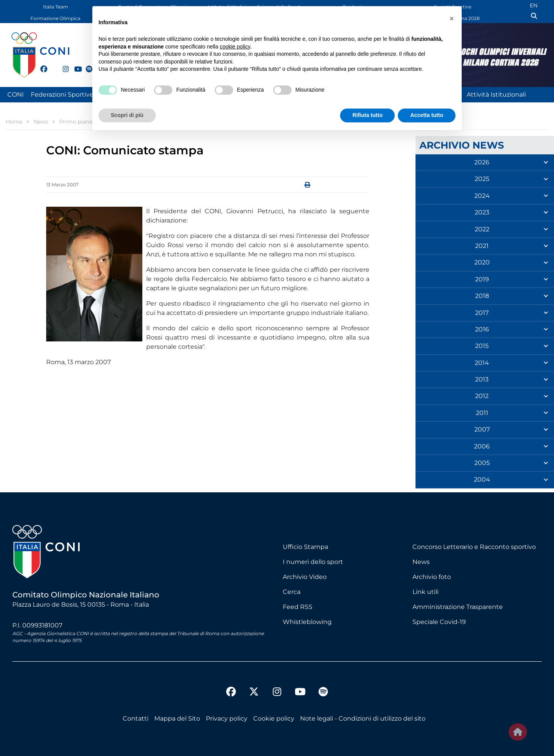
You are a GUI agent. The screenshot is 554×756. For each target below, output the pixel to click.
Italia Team (56, 7)
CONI (16, 94)
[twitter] (52, 68)
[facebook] (40, 65)
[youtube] (74, 65)
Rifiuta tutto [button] (368, 115)
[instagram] (63, 65)
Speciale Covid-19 (439, 622)
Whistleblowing (307, 622)
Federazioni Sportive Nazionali (77, 94)
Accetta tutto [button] (427, 115)
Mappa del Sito (177, 718)
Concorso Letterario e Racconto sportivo (474, 547)
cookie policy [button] (235, 47)
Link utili (426, 592)
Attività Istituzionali (496, 94)
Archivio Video (305, 577)
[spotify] (86, 65)
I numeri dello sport (313, 562)
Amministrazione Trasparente (458, 607)
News (421, 562)
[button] (452, 18)
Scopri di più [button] (127, 115)
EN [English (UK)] (534, 5)
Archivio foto (432, 577)
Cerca (292, 592)
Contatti (136, 718)
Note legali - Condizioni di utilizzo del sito (363, 718)
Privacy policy (227, 718)
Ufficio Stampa (305, 547)
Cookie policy (274, 718)
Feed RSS (298, 607)
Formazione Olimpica (55, 18)
